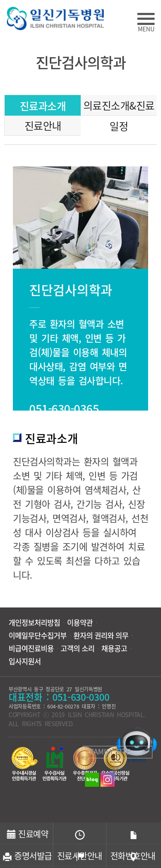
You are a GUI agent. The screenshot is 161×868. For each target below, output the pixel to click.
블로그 (92, 780)
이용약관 (80, 623)
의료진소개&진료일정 (119, 107)
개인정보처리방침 (34, 623)
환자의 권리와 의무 (101, 635)
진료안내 (43, 126)
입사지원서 (25, 661)
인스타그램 (108, 780)
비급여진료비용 (31, 648)
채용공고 (114, 648)
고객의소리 (137, 745)
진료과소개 (43, 106)
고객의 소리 (77, 648)
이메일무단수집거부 (38, 635)
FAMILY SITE (110, 751)
